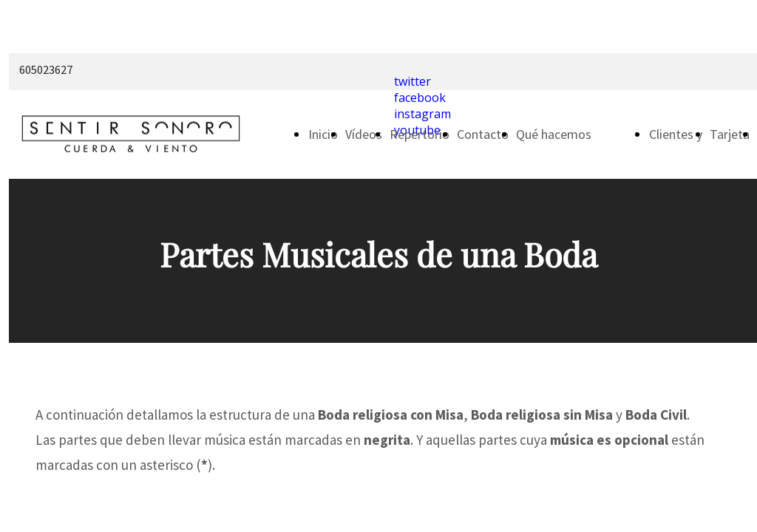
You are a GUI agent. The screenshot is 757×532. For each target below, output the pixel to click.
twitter (413, 81)
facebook (420, 98)
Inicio (323, 134)
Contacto (483, 134)
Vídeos (364, 134)
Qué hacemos (554, 134)
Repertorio (420, 134)
